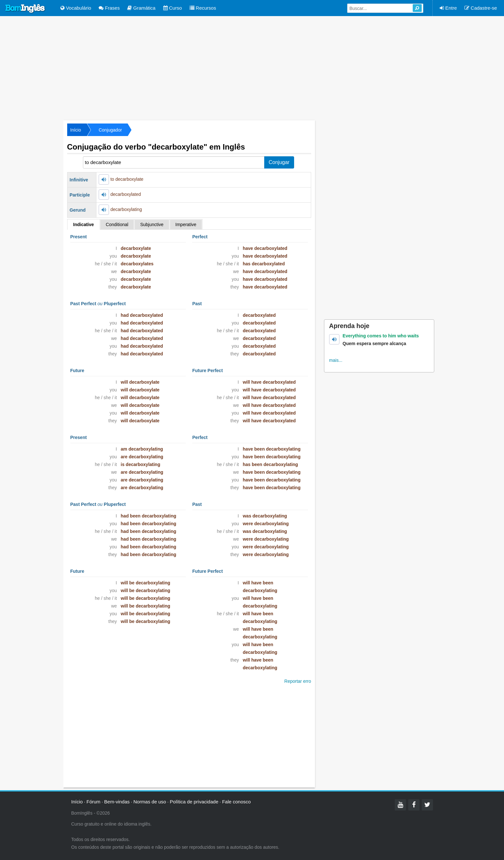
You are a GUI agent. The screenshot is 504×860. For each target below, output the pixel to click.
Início (76, 130)
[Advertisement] (252, 68)
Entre (448, 8)
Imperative (186, 224)
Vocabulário (76, 8)
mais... (336, 360)
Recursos (203, 8)
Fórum (93, 802)
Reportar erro (298, 681)
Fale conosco (236, 802)
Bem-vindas (117, 802)
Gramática (141, 8)
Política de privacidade (194, 802)
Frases (109, 8)
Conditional (117, 224)
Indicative (84, 224)
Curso (173, 8)
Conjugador (110, 130)
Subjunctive (152, 224)
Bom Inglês (25, 9)
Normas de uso (150, 802)
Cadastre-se (481, 8)
